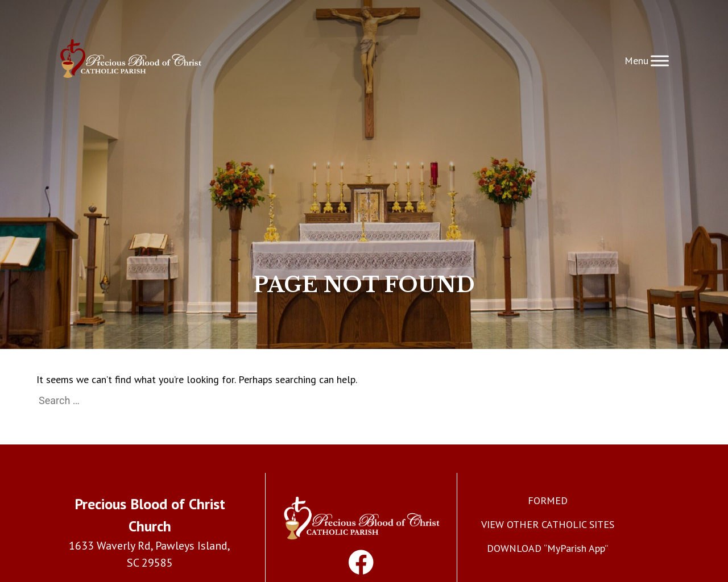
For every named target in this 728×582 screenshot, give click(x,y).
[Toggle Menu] (660, 61)
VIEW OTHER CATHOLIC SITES (548, 524)
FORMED (548, 500)
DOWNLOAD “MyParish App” (547, 548)
